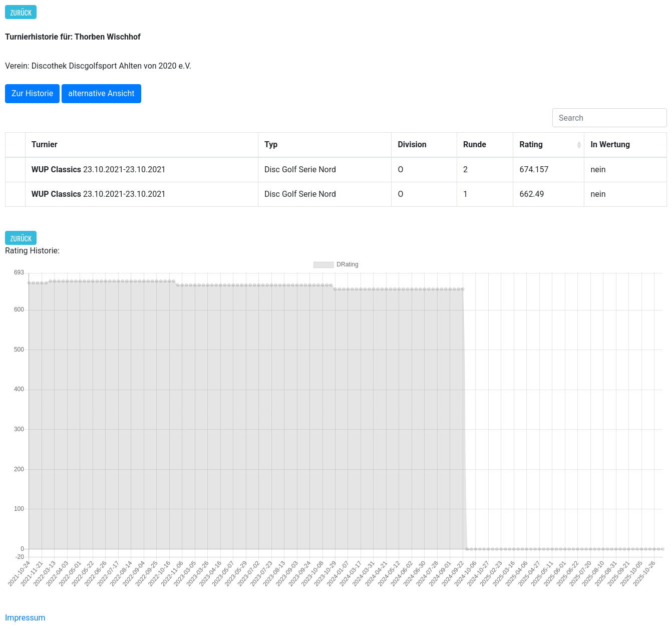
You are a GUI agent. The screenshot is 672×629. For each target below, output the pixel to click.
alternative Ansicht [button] (101, 93)
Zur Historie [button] (32, 93)
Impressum (25, 618)
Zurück (21, 12)
